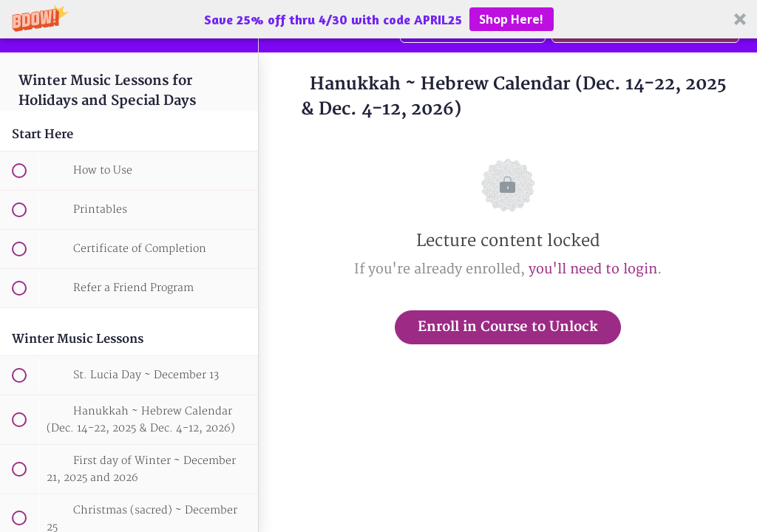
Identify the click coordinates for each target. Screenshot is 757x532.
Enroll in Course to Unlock (508, 327)
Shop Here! (511, 19)
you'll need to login (593, 269)
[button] (378, 19)
